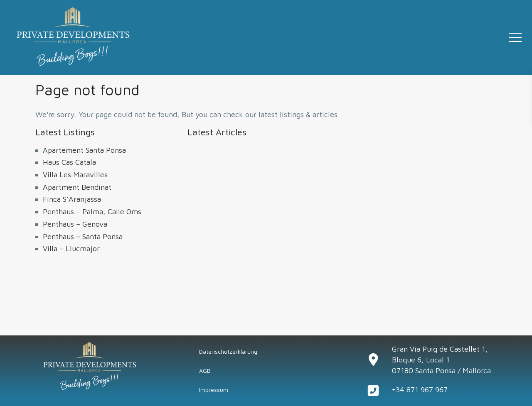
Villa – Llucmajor (71, 248)
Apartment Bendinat (77, 187)
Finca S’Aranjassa (72, 199)
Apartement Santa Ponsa (84, 150)
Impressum (214, 390)
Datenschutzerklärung (228, 351)
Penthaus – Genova (75, 224)
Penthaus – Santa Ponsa (83, 236)
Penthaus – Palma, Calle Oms (92, 212)
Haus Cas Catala (69, 162)
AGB (205, 371)
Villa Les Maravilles (75, 175)
